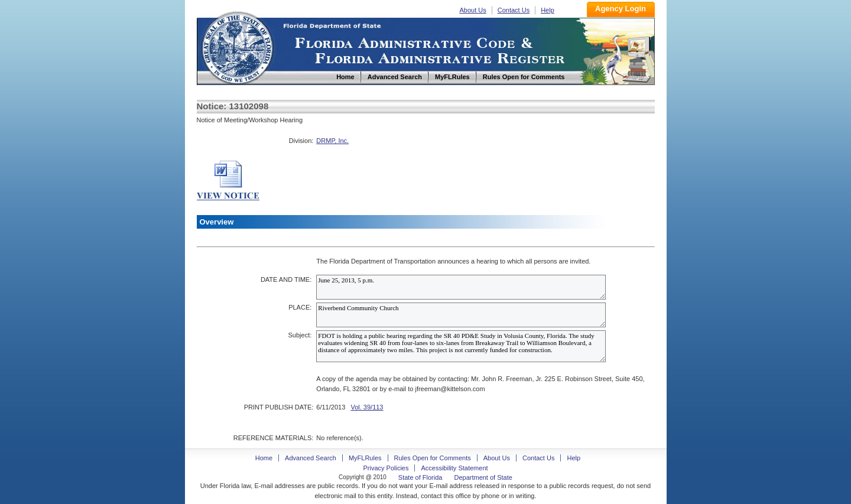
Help (548, 10)
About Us (473, 10)
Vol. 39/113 (367, 407)
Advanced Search (311, 458)
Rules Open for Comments (433, 458)
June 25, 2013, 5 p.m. (461, 287)
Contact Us (514, 10)
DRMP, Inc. (332, 141)
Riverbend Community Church (461, 315)
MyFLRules (365, 458)
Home (237, 46)
